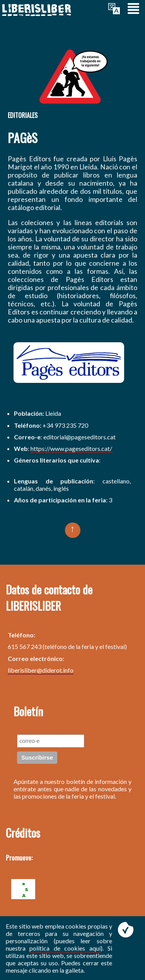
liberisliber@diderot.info (41, 670)
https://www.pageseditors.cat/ (71, 448)
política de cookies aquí (65, 948)
